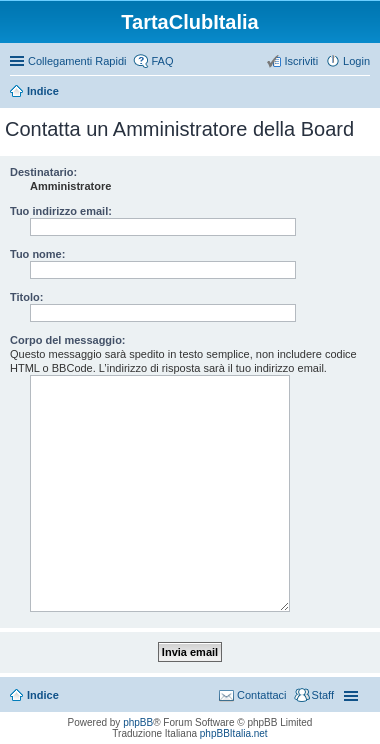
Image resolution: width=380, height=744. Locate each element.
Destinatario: (43, 172)
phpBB (138, 722)
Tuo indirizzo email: (61, 211)
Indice (43, 91)
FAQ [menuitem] (162, 61)
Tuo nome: (37, 254)
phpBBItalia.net (234, 733)
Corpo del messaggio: (68, 340)
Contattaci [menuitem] (262, 695)
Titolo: (26, 297)
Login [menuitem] (356, 61)
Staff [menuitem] (323, 695)
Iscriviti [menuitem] (301, 61)
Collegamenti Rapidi (77, 61)
